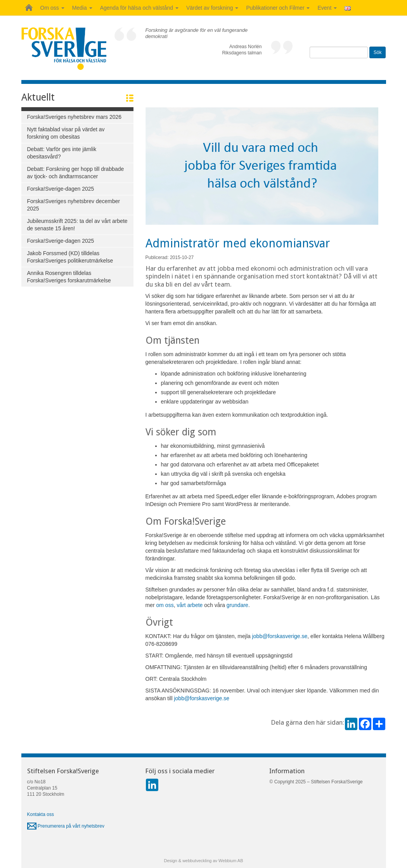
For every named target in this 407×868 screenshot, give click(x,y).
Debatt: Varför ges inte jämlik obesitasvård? (62, 153)
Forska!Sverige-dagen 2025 (61, 189)
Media (82, 8)
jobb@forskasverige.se (280, 636)
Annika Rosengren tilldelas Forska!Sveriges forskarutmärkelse (69, 277)
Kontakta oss (41, 814)
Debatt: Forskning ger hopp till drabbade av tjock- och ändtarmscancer (76, 173)
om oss (165, 605)
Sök (378, 52)
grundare (237, 605)
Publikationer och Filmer (278, 8)
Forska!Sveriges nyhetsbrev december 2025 (74, 205)
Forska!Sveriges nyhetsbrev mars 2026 (74, 117)
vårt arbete (190, 605)
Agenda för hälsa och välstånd (139, 8)
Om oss (52, 8)
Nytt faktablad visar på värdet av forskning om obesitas (66, 133)
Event (327, 8)
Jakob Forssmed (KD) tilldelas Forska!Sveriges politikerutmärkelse (70, 257)
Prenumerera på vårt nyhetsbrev (66, 826)
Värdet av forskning (212, 8)
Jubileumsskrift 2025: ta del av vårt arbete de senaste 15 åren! (77, 225)
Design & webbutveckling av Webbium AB (203, 861)
